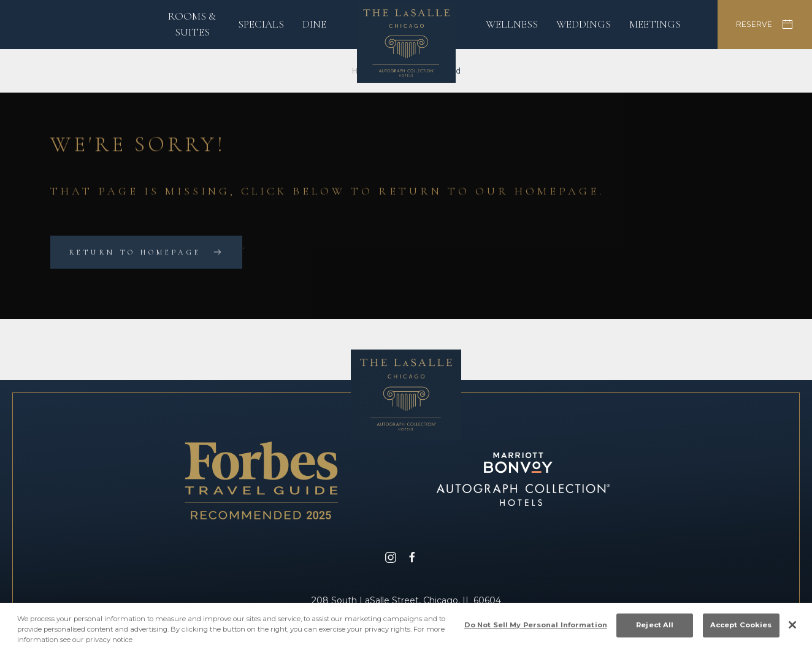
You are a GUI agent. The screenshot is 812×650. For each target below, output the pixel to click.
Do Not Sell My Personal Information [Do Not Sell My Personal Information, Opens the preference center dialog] (536, 628)
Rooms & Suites (192, 24)
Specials (261, 24)
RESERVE (765, 25)
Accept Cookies (741, 628)
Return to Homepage (135, 253)
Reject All (655, 628)
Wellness (512, 24)
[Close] (792, 629)
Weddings (584, 24)
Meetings (655, 24)
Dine (314, 24)
